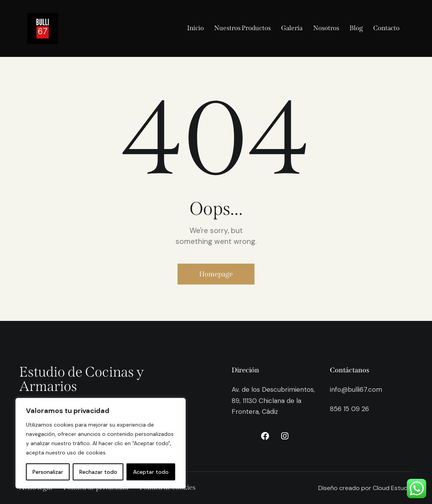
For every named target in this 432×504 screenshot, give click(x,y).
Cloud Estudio (393, 488)
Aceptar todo (151, 472)
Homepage (216, 274)
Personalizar (48, 472)
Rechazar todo (98, 472)
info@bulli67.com (356, 389)
